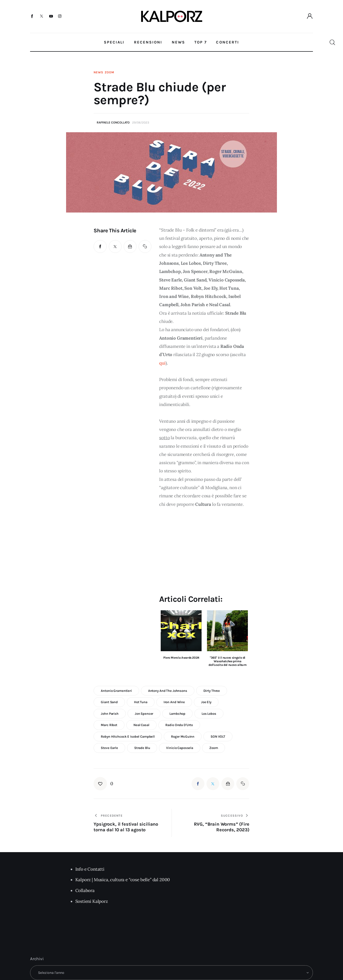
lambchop (177, 714)
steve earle (109, 748)
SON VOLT (218, 736)
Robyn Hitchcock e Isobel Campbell (128, 736)
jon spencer (144, 714)
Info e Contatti (90, 869)
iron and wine (174, 702)
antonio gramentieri (116, 691)
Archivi (37, 959)
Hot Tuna (141, 702)
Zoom (109, 72)
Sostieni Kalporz (92, 901)
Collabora (85, 890)
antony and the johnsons (168, 691)
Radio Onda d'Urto (179, 725)
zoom (214, 748)
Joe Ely (206, 702)
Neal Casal (141, 725)
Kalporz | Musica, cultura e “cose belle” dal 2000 (123, 880)
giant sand (109, 702)
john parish (110, 714)
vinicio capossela (180, 748)
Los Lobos (209, 714)
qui (162, 363)
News (98, 72)
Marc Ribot (109, 725)
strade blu (142, 748)
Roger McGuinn (183, 736)
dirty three (212, 691)
